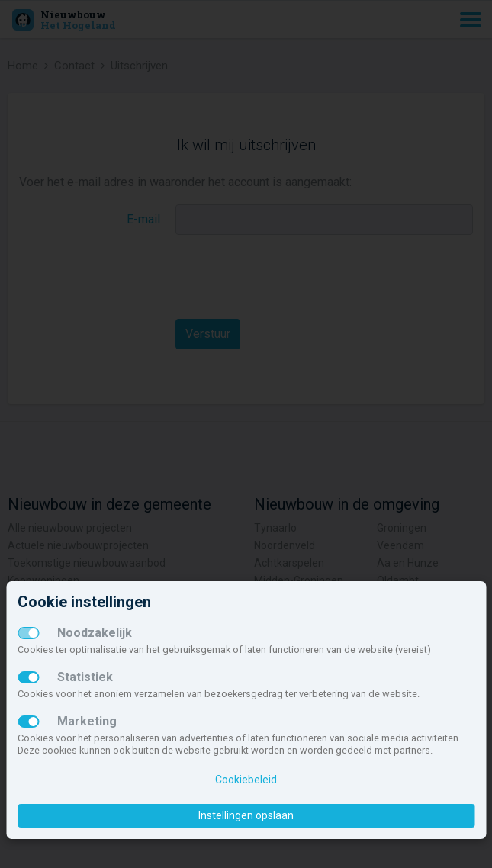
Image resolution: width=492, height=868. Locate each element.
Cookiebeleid (246, 780)
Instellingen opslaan (246, 815)
